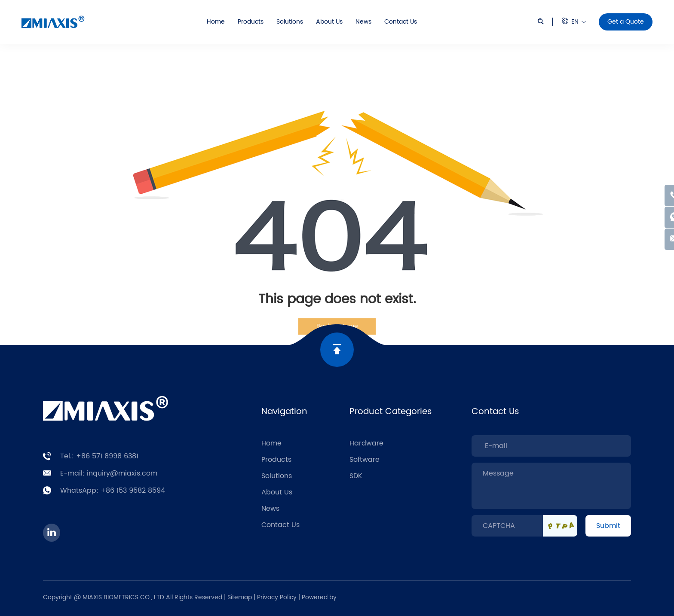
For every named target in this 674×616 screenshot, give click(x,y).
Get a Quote (626, 22)
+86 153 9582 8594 (133, 491)
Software (365, 460)
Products (251, 22)
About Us (329, 22)
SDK (356, 476)
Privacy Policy (278, 597)
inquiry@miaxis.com (122, 473)
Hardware (366, 443)
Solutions (290, 22)
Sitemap (240, 597)
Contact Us (401, 22)
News (363, 22)
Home (216, 22)
